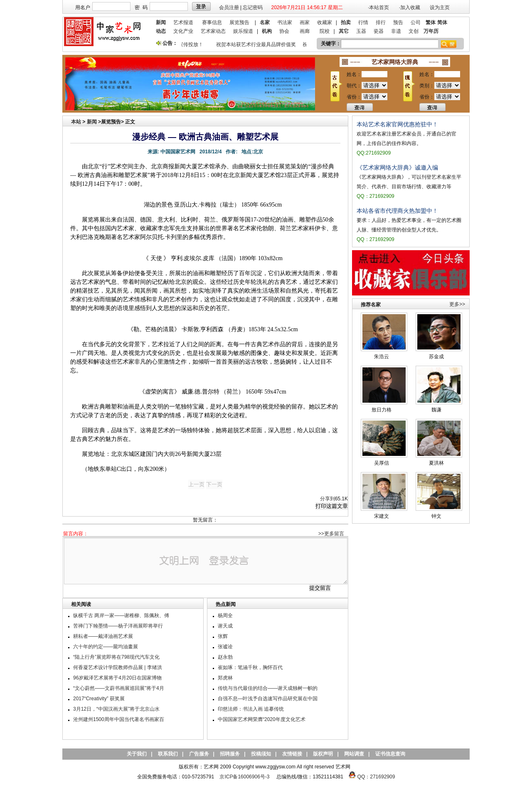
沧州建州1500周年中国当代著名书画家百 (119, 719)
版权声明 (323, 754)
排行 (381, 22)
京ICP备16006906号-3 (244, 777)
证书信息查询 (390, 754)
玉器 (361, 31)
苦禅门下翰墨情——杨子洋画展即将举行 (118, 626)
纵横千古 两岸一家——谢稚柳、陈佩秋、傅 (121, 615)
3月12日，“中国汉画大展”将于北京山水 (116, 709)
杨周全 (225, 615)
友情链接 (292, 754)
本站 (76, 122)
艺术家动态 (213, 31)
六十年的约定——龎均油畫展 (106, 647)
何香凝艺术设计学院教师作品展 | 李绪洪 (118, 667)
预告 (398, 22)
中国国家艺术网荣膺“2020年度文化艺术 (262, 719)
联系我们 (168, 754)
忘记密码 (253, 7)
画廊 (305, 31)
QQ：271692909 (376, 777)
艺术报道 (183, 22)
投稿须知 (261, 754)
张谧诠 (225, 647)
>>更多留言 (331, 534)
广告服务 (199, 754)
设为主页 (440, 7)
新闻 (92, 122)
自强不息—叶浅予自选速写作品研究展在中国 (268, 699)
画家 (305, 22)
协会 (284, 31)
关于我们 (137, 754)
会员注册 (229, 7)
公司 (416, 22)
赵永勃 (225, 657)
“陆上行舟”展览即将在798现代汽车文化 (116, 657)
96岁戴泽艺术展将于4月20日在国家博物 (117, 678)
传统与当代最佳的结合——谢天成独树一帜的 (268, 688)
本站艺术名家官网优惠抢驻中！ (397, 124)
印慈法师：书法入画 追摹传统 (251, 709)
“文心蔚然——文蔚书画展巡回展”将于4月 (119, 688)
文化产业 (183, 31)
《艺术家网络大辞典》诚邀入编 (397, 167)
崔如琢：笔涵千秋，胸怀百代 (250, 667)
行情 (363, 22)
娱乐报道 (243, 31)
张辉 (223, 636)
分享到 (328, 499)
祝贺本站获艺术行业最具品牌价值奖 (257, 44)
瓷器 (379, 31)
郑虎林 (225, 678)
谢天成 (225, 626)
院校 (325, 31)
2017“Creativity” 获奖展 (99, 699)
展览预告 (239, 22)
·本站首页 (378, 7)
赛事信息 (212, 22)
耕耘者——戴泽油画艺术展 (103, 636)
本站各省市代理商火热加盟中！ (397, 211)
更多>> (457, 304)
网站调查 (354, 754)
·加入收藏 (410, 7)
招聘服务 (230, 754)
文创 (414, 31)
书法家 (285, 22)
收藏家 (325, 22)
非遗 (396, 31)
